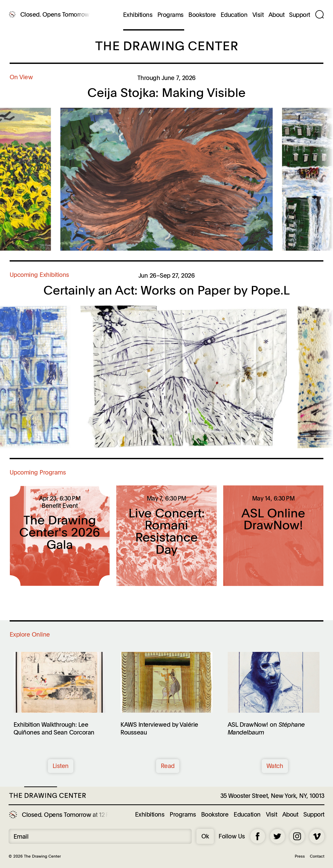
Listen (61, 766)
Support (300, 15)
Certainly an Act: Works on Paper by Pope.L (167, 290)
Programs (171, 15)
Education (234, 15)
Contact (317, 856)
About (277, 15)
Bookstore (202, 15)
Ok (205, 836)
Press (300, 856)
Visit (258, 15)
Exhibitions (138, 15)
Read (168, 766)
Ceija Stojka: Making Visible (166, 92)
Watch (275, 766)
